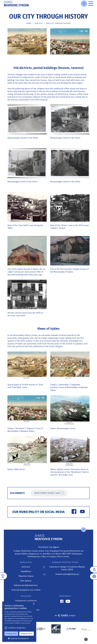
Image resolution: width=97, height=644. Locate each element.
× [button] (34, 604)
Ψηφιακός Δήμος (26, 576)
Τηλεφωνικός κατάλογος (26, 601)
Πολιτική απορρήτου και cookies (26, 590)
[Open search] (84, 4)
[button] (19, 638)
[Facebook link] (74, 512)
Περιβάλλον (26, 571)
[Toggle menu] (91, 4)
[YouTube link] (82, 512)
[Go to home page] (16, 4)
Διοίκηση (26, 567)
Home (29, 23)
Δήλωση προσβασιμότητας (26, 585)
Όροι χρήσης (26, 581)
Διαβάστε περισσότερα (22, 623)
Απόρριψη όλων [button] (27, 634)
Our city (39, 23)
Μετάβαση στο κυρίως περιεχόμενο (4, 7)
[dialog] (19, 622)
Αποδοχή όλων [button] (11, 634)
